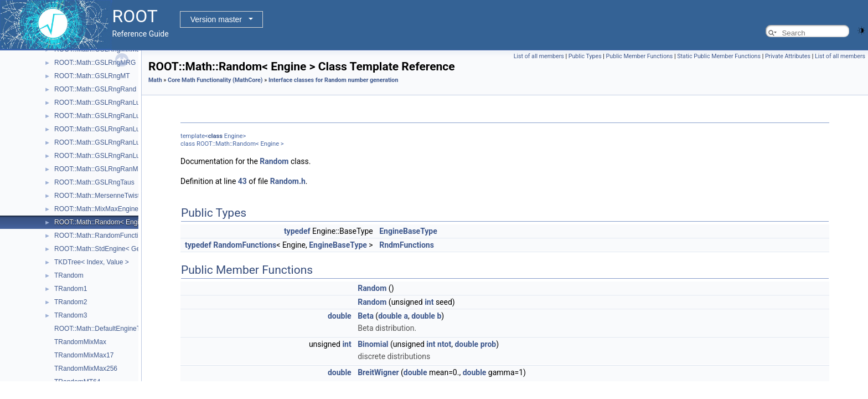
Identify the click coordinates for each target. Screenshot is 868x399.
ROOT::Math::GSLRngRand (95, 89)
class (215, 136)
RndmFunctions (407, 245)
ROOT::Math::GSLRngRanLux (99, 103)
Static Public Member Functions (719, 56)
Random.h (288, 181)
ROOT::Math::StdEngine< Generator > (110, 249)
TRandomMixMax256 (86, 369)
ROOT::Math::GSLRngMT (92, 76)
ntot (444, 344)
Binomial (373, 344)
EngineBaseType (408, 231)
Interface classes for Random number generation (334, 80)
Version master (216, 19)
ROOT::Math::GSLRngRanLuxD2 (103, 129)
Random (274, 161)
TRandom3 (71, 315)
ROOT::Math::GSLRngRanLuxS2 (103, 156)
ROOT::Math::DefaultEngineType (103, 329)
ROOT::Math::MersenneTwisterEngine (110, 196)
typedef (297, 231)
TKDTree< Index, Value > (92, 262)
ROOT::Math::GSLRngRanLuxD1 (103, 116)
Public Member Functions (640, 56)
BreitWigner (378, 372)
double (340, 316)
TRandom (69, 275)
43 (242, 181)
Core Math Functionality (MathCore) (215, 80)
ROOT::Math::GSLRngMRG (95, 63)
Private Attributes (788, 56)
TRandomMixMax (80, 342)
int (429, 302)
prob (489, 344)
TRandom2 (71, 302)
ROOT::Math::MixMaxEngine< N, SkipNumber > (125, 209)
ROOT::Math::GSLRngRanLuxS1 (103, 142)
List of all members (539, 56)
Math (155, 80)
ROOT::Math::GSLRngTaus (94, 182)
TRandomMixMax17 (84, 355)
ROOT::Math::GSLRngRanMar (99, 169)
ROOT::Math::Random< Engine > (103, 222)
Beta (366, 316)
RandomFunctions (245, 245)
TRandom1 (71, 289)
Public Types (585, 56)
